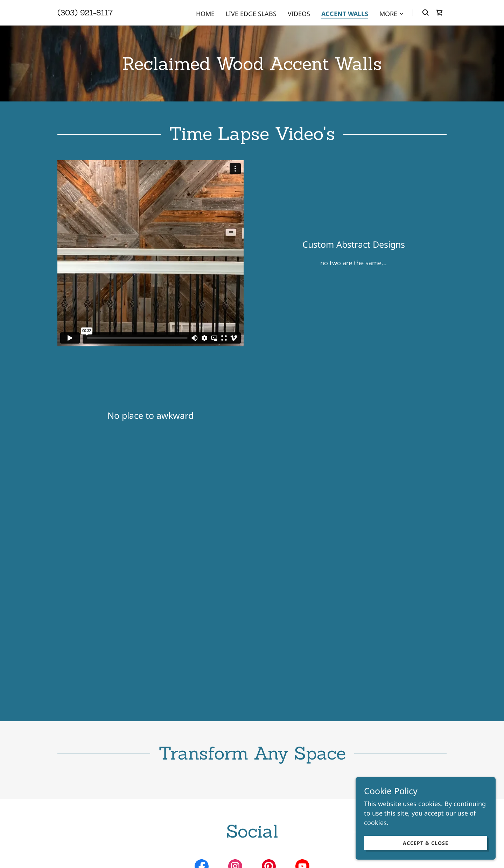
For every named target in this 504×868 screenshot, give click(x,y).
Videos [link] (299, 14)
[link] (85, 13)
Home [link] (205, 14)
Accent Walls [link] (345, 14)
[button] (392, 14)
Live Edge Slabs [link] (251, 14)
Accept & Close (426, 843)
